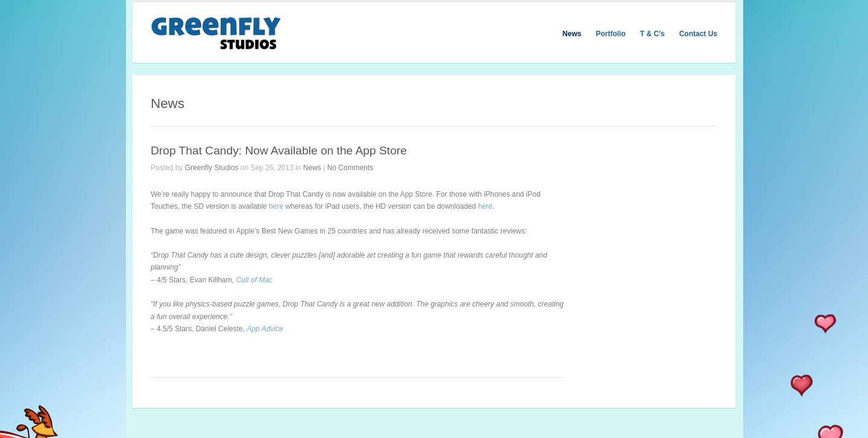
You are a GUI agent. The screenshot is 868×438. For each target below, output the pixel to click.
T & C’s (653, 34)
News (572, 34)
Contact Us (698, 34)
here (276, 206)
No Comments (351, 168)
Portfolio (610, 34)
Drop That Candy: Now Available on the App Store (279, 151)
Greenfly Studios (212, 168)
